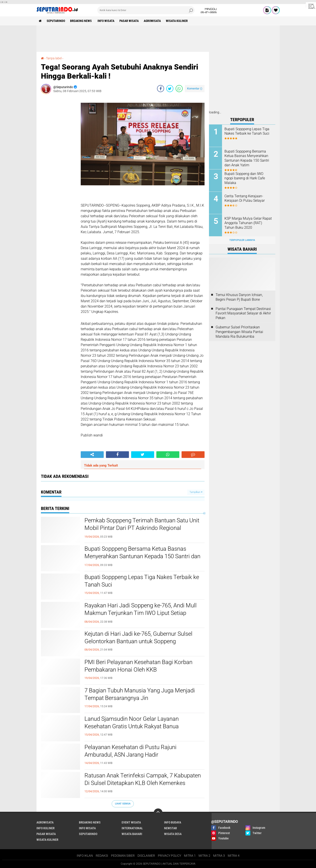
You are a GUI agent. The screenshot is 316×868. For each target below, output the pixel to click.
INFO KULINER (46, 828)
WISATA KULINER (177, 21)
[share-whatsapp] (179, 89)
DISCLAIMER (146, 856)
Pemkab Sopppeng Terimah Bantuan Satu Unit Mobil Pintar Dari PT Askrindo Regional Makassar (142, 528)
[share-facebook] (161, 89)
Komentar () (195, 88)
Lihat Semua (123, 804)
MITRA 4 (234, 856)
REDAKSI (102, 856)
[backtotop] (158, 813)
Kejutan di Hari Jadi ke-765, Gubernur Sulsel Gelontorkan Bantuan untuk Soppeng (138, 637)
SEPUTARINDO (56, 21)
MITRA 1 (190, 856)
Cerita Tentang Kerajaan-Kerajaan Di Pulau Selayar (245, 198)
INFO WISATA (106, 21)
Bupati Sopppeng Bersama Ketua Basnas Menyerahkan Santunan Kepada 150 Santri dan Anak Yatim (142, 556)
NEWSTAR (170, 828)
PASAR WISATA (129, 21)
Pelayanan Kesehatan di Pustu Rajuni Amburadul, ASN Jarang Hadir (130, 751)
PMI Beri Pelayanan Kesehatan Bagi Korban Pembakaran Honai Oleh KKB (138, 666)
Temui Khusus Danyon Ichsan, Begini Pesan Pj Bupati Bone (239, 297)
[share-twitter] (170, 89)
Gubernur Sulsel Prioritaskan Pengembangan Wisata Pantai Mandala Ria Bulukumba (239, 332)
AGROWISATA (152, 21)
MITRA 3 (219, 856)
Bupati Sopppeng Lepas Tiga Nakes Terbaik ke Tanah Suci (142, 581)
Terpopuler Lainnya (242, 240)
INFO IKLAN (85, 856)
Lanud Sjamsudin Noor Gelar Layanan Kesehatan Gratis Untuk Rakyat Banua (132, 723)
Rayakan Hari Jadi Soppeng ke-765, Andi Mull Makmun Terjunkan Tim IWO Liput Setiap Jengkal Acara (141, 613)
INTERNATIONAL (132, 828)
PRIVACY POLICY (169, 856)
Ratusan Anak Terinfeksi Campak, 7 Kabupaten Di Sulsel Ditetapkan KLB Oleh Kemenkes (143, 779)
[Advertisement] (158, 39)
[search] (146, 10)
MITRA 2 (204, 856)
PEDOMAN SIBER (123, 856)
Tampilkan (196, 492)
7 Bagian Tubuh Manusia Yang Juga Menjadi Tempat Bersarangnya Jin (140, 694)
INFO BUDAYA (173, 822)
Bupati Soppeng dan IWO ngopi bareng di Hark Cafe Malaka (245, 178)
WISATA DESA (173, 834)
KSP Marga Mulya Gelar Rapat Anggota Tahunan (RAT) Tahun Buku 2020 (248, 223)
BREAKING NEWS (81, 21)
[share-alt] (92, 455)
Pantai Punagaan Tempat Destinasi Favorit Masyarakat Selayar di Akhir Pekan (243, 313)
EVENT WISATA (131, 822)
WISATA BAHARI (132, 834)
